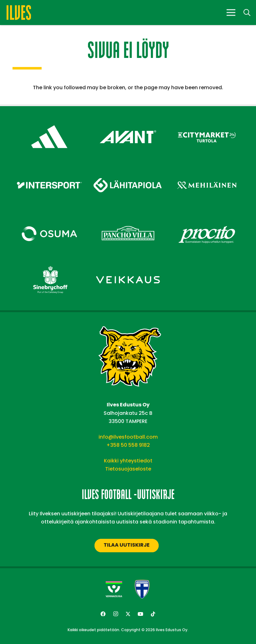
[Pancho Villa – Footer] (128, 217)
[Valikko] (231, 13)
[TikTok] (153, 614)
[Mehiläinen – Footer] (207, 169)
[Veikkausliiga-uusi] (114, 589)
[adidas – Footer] (49, 120)
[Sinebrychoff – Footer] (49, 263)
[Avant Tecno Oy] (128, 120)
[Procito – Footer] (207, 217)
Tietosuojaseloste (128, 469)
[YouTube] (141, 614)
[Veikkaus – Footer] (128, 263)
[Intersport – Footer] (49, 169)
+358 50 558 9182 (128, 445)
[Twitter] (128, 614)
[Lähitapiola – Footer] (128, 166)
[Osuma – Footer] (49, 217)
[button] (247, 13)
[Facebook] (103, 614)
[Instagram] (115, 614)
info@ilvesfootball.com (128, 437)
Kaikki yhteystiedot (128, 461)
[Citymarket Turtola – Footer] (207, 120)
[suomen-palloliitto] (142, 589)
